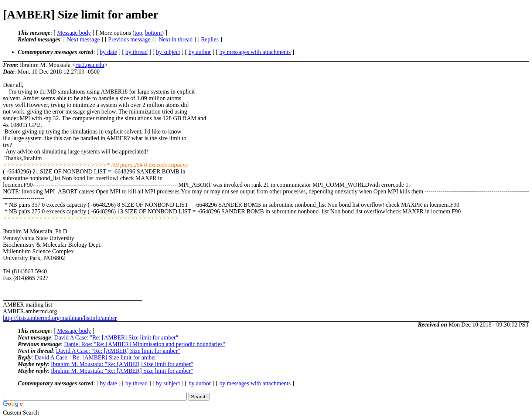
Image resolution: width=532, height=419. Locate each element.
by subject (168, 52)
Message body (74, 33)
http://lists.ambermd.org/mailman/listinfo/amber (60, 318)
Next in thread (176, 39)
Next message (83, 39)
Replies (210, 39)
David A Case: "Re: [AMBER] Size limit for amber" (116, 337)
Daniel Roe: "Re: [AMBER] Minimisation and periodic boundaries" (144, 344)
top (138, 33)
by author (200, 52)
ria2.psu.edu (90, 65)
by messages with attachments (255, 52)
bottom (153, 33)
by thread (137, 52)
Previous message (129, 39)
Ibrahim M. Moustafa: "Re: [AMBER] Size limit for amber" (122, 364)
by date (108, 52)
